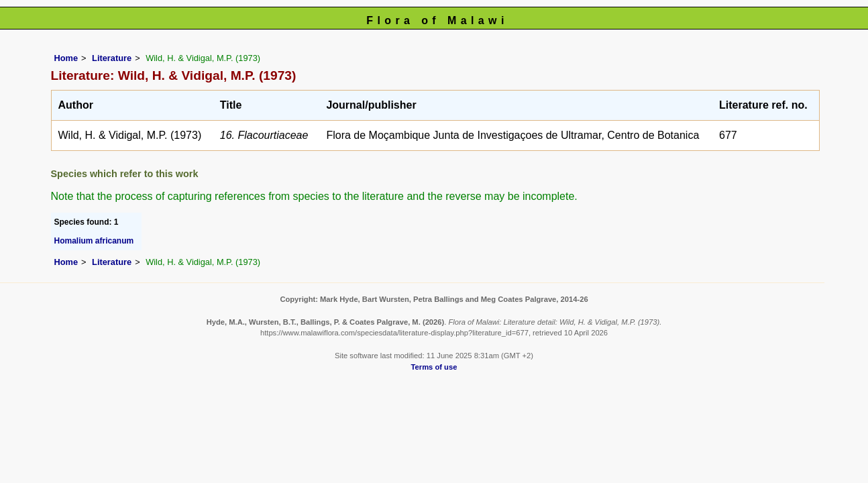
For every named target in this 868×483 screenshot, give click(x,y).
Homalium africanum (94, 241)
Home (66, 58)
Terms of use (434, 367)
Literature (112, 58)
